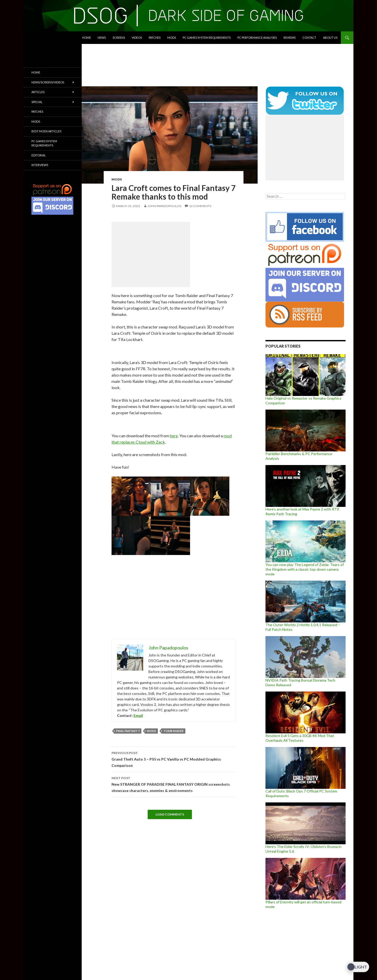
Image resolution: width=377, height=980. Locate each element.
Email (138, 715)
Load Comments (170, 814)
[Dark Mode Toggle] (357, 967)
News (102, 38)
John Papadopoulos (164, 206)
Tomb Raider (173, 731)
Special (37, 102)
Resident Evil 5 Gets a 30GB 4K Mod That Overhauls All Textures (300, 738)
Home (87, 38)
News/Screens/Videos (48, 82)
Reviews (290, 38)
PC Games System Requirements (207, 38)
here (174, 436)
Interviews (40, 165)
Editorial (39, 155)
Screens (119, 38)
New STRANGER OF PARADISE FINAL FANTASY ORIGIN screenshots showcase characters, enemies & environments (174, 784)
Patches (155, 38)
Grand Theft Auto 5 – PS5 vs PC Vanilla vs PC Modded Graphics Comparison (174, 759)
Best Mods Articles (46, 131)
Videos (137, 38)
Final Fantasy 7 (128, 731)
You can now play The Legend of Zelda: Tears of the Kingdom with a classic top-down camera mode (305, 569)
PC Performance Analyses (257, 38)
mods (151, 731)
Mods (172, 38)
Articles (38, 92)
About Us (330, 38)
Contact (309, 38)
